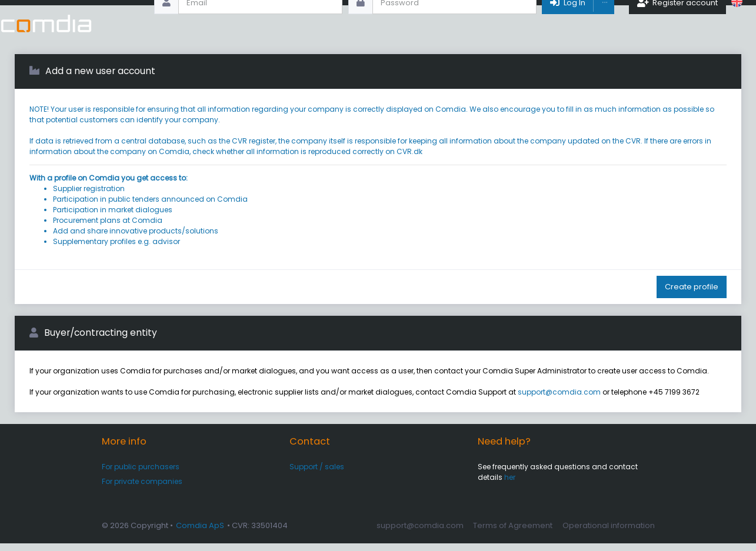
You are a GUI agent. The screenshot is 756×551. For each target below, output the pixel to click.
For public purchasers (141, 474)
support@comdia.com (559, 400)
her (510, 485)
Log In (567, 23)
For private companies (142, 489)
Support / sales (317, 474)
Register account (677, 23)
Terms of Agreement (513, 533)
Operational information (609, 533)
